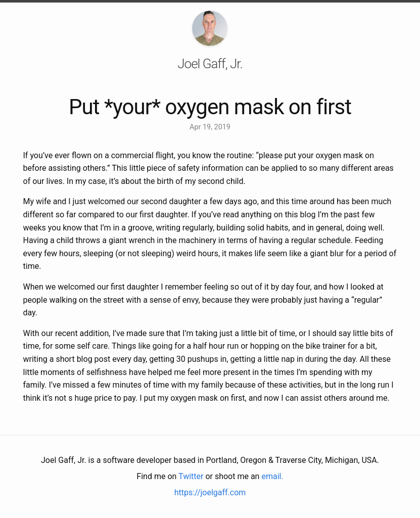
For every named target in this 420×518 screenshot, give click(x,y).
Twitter (191, 476)
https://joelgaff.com (210, 492)
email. (272, 476)
